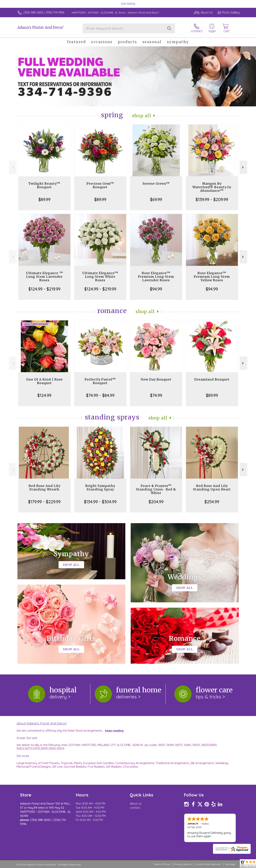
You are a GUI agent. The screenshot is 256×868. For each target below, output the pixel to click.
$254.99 (212, 502)
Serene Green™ (156, 184)
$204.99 (156, 502)
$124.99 (44, 395)
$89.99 (44, 199)
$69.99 (156, 199)
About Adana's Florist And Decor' (42, 723)
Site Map (230, 864)
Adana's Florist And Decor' (41, 27)
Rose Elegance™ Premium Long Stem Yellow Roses (212, 277)
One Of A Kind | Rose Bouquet (44, 381)
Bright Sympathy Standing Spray (100, 488)
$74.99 (156, 395)
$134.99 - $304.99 (100, 502)
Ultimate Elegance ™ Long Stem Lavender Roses (44, 277)
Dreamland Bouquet (212, 379)
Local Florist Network (208, 864)
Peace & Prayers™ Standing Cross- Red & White (156, 489)
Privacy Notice (183, 864)
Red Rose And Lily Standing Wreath (44, 488)
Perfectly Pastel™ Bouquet (100, 381)
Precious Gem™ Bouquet (100, 185)
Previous (13, 167)
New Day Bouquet (156, 379)
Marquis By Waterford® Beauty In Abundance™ (212, 187)
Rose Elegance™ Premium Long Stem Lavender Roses (156, 277)
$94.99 (156, 289)
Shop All (142, 116)
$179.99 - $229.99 (44, 502)
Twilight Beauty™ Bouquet (44, 185)
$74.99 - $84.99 (100, 395)
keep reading (114, 731)
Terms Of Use (162, 864)
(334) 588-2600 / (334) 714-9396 (44, 12)
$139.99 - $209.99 (212, 199)
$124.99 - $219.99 (44, 289)
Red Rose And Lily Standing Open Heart (212, 488)
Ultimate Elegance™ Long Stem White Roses (100, 277)
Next (243, 167)
